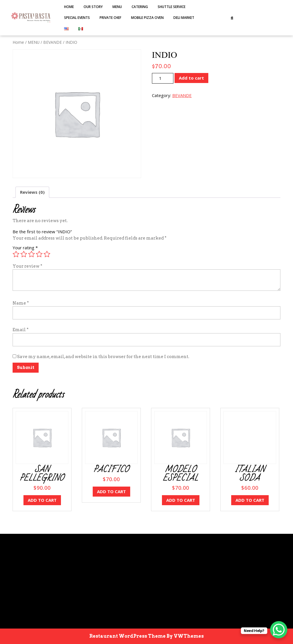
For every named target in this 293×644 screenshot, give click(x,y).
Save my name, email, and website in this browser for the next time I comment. (103, 357)
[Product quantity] (163, 78)
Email (21, 330)
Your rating (25, 248)
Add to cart (191, 78)
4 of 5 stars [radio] (39, 254)
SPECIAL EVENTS (77, 18)
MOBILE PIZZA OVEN (147, 18)
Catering (140, 7)
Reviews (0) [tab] (32, 192)
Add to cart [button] (42, 500)
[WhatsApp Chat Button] (279, 630)
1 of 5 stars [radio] (16, 254)
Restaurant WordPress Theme (127, 636)
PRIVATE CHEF (110, 18)
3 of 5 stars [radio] (31, 254)
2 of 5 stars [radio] (24, 254)
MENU (117, 7)
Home (69, 7)
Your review (27, 266)
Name (21, 303)
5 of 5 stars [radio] (47, 254)
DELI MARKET (184, 18)
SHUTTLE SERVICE (172, 7)
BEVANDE (53, 42)
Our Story (93, 7)
